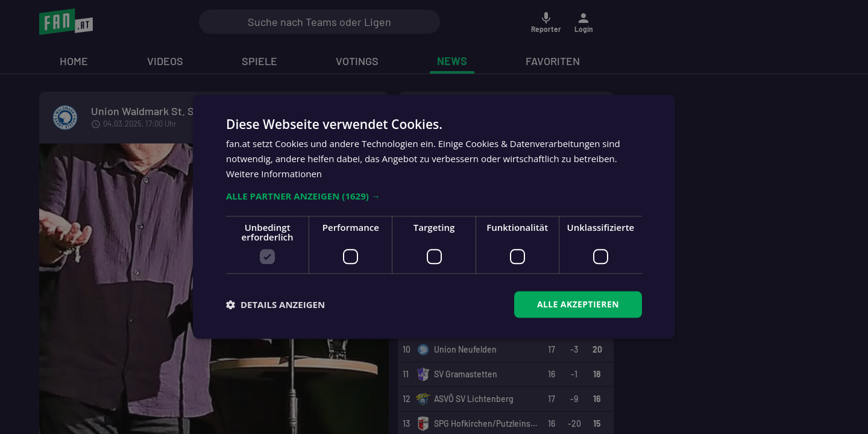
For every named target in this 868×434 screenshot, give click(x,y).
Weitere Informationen (274, 174)
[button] (434, 196)
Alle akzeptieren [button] (578, 304)
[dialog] (434, 217)
